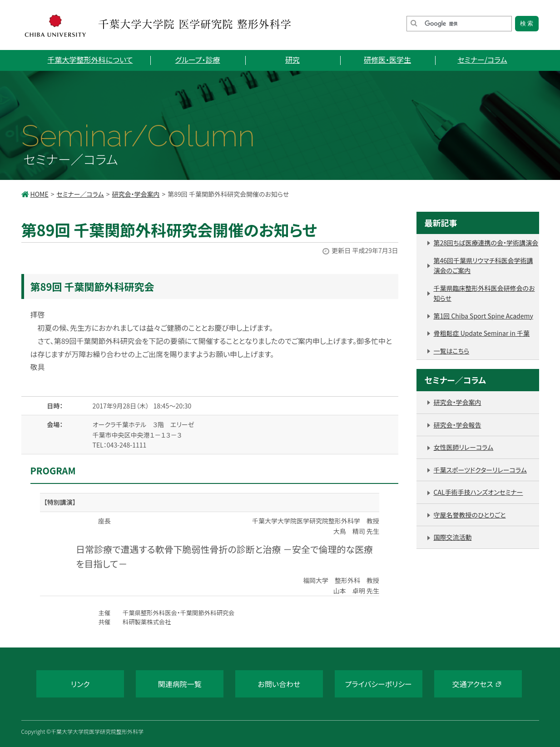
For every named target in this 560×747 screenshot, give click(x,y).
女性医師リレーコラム (464, 447)
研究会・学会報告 (458, 425)
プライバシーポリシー (379, 684)
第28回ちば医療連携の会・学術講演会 (486, 243)
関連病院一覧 (180, 684)
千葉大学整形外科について (90, 60)
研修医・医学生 (387, 60)
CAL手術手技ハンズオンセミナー (478, 492)
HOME (40, 194)
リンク (80, 684)
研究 (292, 60)
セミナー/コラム (482, 60)
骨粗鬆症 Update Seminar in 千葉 (482, 333)
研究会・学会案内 (136, 194)
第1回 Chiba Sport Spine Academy (483, 316)
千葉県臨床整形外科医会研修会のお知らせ (484, 293)
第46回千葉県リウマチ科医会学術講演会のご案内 (483, 266)
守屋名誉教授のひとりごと (470, 515)
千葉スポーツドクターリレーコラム (480, 470)
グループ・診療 (198, 60)
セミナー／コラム (80, 194)
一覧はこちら (452, 351)
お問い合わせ (279, 684)
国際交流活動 (453, 537)
